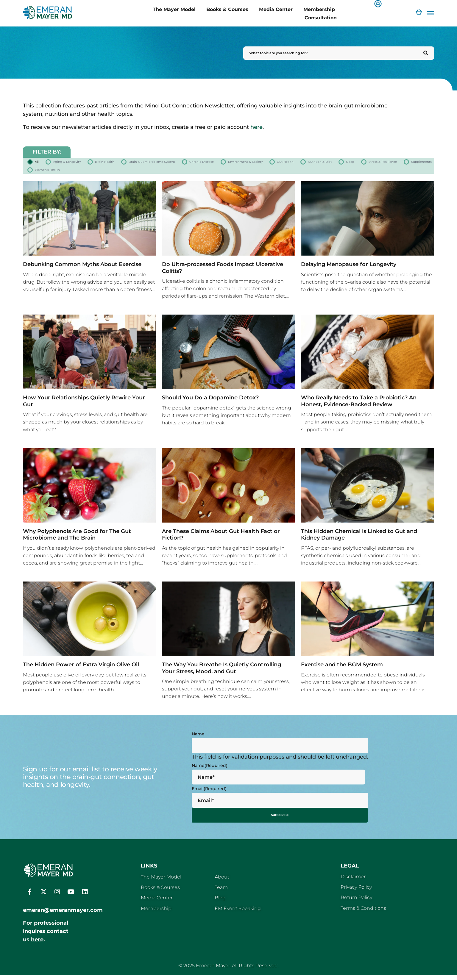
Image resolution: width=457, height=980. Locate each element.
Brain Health (136, 163)
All (38, 163)
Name (198, 740)
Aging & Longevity (80, 163)
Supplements (203, 175)
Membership (319, 9)
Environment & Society (351, 163)
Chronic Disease (285, 163)
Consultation (321, 18)
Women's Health (257, 175)
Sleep (99, 175)
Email (209, 795)
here (256, 127)
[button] (378, 4)
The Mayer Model (174, 9)
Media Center (276, 9)
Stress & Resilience (145, 175)
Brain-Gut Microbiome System (208, 163)
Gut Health (410, 163)
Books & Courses (227, 9)
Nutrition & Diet (56, 175)
